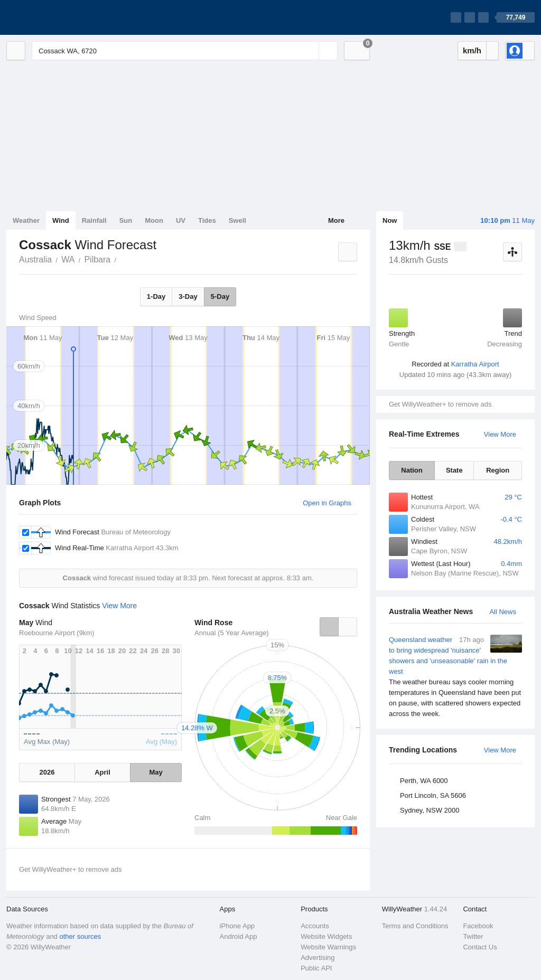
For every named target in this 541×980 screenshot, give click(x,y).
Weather (26, 220)
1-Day (156, 296)
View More (500, 434)
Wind (61, 220)
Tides (207, 220)
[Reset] (310, 51)
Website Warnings (328, 947)
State (454, 470)
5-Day (220, 296)
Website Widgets (326, 936)
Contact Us (480, 947)
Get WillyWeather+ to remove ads (440, 404)
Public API (316, 968)
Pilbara (97, 260)
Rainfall (94, 220)
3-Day (188, 296)
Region (498, 470)
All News (503, 612)
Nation (412, 470)
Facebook (478, 926)
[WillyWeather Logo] (56, 17)
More (336, 220)
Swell (237, 220)
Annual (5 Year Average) (232, 633)
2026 (47, 772)
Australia (35, 260)
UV (181, 220)
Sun (126, 220)
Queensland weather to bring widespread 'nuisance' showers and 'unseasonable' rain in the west (455, 677)
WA (68, 260)
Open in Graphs (327, 503)
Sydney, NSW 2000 (430, 810)
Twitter (473, 936)
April (102, 772)
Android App (239, 936)
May (156, 772)
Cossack (122, 259)
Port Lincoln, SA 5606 (433, 795)
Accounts (315, 926)
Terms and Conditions (415, 926)
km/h (472, 50)
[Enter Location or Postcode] (185, 51)
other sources (80, 936)
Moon (154, 220)
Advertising (318, 958)
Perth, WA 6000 (424, 781)
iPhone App (237, 926)
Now (390, 220)
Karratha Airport (475, 364)
